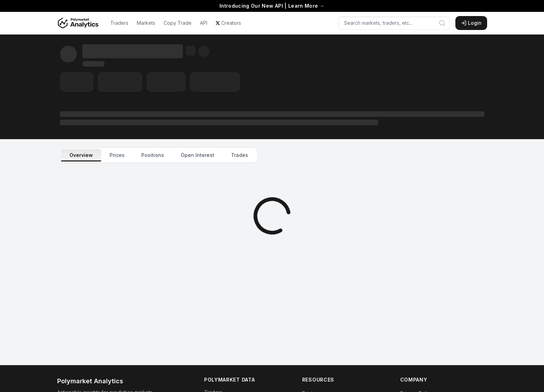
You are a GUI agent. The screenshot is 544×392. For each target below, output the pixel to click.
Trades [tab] (240, 155)
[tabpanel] (272, 216)
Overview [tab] (81, 155)
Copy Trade (178, 23)
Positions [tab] (153, 155)
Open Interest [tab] (198, 155)
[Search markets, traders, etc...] (394, 23)
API (204, 23)
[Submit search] (442, 23)
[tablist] (159, 155)
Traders (119, 23)
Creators (228, 23)
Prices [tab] (117, 155)
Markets (146, 23)
